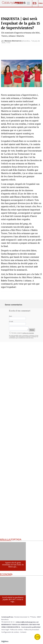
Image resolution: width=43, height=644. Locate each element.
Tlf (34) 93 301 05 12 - (8, 622)
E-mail (11, 322)
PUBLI (41, 3)
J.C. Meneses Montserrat (11, 41)
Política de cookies (16, 630)
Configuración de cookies (10, 632)
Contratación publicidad (31, 627)
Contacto (23, 632)
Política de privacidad (31, 630)
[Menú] (28, 3)
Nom (11, 316)
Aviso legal (5, 630)
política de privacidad (28, 333)
